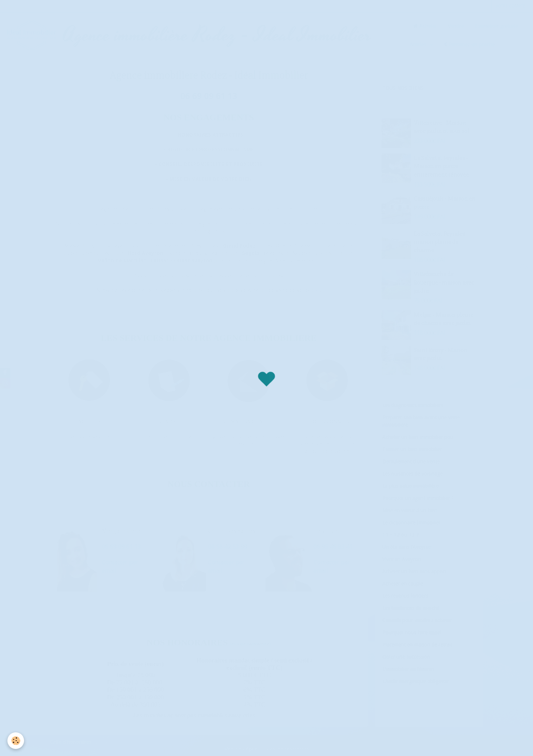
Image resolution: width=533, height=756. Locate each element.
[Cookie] (16, 741)
